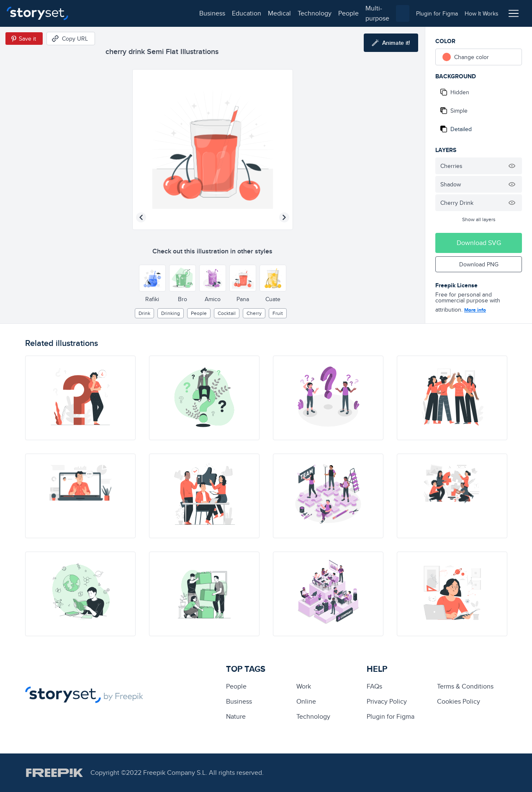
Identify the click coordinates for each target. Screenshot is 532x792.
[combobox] (352, 13)
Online (306, 701)
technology (197, 13)
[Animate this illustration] (391, 43)
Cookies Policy (459, 701)
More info (475, 310)
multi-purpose (268, 13)
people (231, 13)
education (129, 13)
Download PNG (479, 264)
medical (162, 13)
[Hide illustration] (512, 166)
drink (144, 313)
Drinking (171, 313)
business (95, 13)
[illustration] (80, 398)
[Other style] (152, 278)
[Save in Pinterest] (24, 39)
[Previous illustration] (141, 217)
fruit (278, 313)
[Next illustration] (284, 217)
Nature (236, 716)
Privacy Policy (387, 701)
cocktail (227, 313)
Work (304, 686)
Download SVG (479, 243)
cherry (254, 313)
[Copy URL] (71, 39)
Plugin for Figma (391, 716)
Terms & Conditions (465, 686)
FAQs (374, 686)
